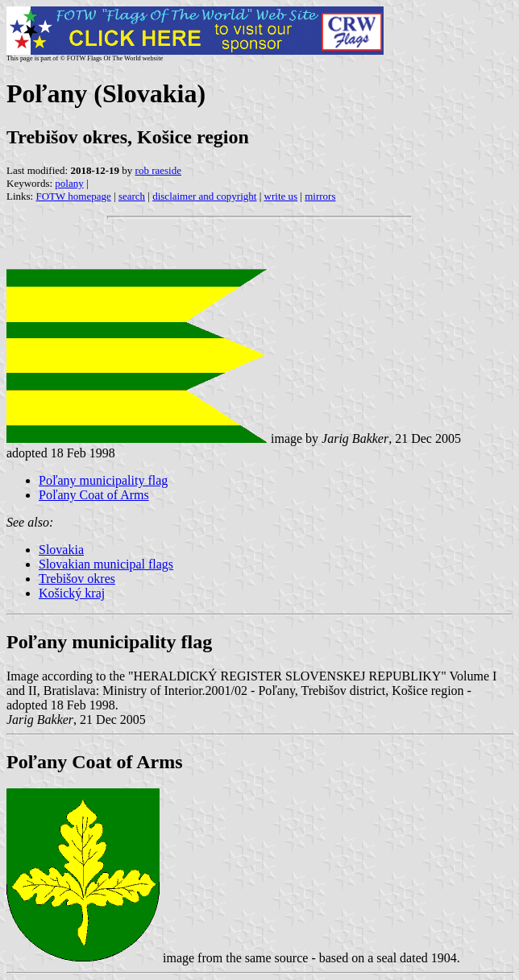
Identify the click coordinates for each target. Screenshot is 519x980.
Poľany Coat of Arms (94, 495)
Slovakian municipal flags (106, 564)
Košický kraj (72, 593)
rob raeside (158, 170)
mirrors (320, 196)
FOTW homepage (73, 196)
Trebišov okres (77, 579)
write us (281, 196)
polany (69, 183)
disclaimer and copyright (204, 196)
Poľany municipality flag (103, 480)
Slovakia (61, 550)
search (132, 196)
